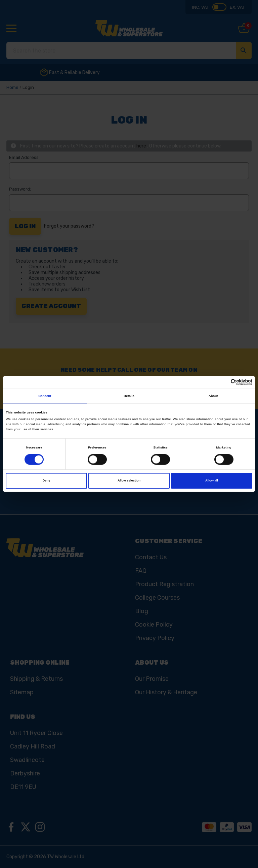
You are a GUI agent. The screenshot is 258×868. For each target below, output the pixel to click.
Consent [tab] (45, 396)
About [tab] (213, 396)
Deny (47, 481)
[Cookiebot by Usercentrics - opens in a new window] (223, 382)
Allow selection (129, 481)
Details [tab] (129, 396)
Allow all (212, 481)
